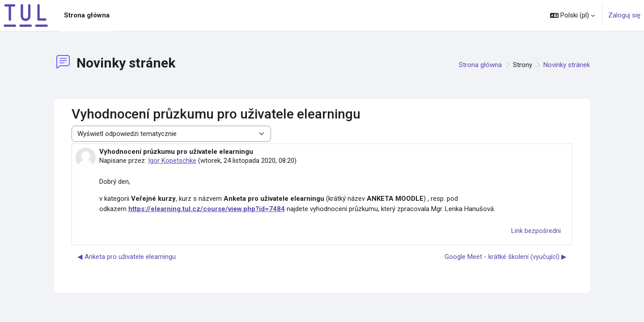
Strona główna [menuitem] (87, 15)
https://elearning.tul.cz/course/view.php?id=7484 (207, 209)
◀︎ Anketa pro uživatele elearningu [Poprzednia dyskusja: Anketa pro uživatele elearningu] (127, 257)
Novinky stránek (567, 65)
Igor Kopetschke (172, 161)
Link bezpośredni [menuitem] (536, 231)
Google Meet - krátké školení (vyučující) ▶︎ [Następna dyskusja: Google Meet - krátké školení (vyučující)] (506, 257)
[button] (572, 15)
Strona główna (480, 65)
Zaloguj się (624, 15)
